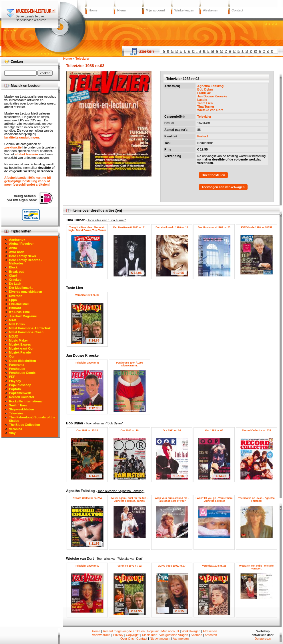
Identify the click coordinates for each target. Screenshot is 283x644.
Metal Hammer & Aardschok (30, 328)
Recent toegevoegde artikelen (124, 631)
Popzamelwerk (20, 393)
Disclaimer (149, 635)
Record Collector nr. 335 (256, 430)
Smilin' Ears (18, 405)
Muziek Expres (20, 344)
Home (93, 10)
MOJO (14, 336)
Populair (153, 631)
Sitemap (196, 635)
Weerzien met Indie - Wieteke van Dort (257, 567)
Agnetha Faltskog (210, 86)
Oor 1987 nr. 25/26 (87, 430)
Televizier (204, 117)
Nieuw (122, 10)
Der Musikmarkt (21, 288)
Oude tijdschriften (23, 361)
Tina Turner (206, 107)
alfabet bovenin (26, 154)
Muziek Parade (20, 352)
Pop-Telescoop (20, 385)
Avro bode (17, 252)
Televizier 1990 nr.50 (87, 566)
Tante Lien (205, 103)
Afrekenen (211, 10)
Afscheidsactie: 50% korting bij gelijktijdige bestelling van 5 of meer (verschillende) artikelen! (28, 181)
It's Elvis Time (20, 312)
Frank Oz (204, 93)
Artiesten (211, 635)
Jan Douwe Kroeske (212, 96)
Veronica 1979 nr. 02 (87, 295)
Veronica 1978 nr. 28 (214, 566)
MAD (13, 320)
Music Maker (19, 340)
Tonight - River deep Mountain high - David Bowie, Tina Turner (87, 229)
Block (13, 267)
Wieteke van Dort (210, 110)
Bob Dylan (205, 89)
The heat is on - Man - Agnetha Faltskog (256, 499)
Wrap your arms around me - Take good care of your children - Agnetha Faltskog (172, 501)
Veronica (16, 429)
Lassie (202, 100)
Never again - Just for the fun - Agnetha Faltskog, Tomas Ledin (129, 501)
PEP (12, 377)
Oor (12, 356)
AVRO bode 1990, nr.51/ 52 (256, 227)
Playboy (15, 381)
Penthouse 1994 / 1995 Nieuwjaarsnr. (129, 364)
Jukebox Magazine (23, 316)
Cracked (15, 280)
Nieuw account (160, 639)
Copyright (133, 635)
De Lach (15, 284)
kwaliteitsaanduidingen (22, 137)
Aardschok (17, 240)
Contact (237, 10)
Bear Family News (23, 256)
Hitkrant (15, 308)
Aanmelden (181, 639)
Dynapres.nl (263, 639)
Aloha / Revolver (21, 244)
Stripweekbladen (22, 409)
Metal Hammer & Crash (26, 332)
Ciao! (13, 276)
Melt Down (17, 324)
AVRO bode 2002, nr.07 (172, 566)
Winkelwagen (184, 10)
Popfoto (15, 389)
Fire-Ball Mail (19, 304)
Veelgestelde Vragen (174, 635)
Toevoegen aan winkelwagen (223, 187)
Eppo (13, 300)
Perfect (203, 136)
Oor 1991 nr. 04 (172, 430)
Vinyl (13, 433)
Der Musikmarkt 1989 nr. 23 (214, 227)
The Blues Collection (25, 425)
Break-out (16, 272)
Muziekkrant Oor (21, 348)
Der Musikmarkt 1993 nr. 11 (129, 227)
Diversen (16, 296)
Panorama (17, 365)
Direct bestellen (214, 175)
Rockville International (26, 401)
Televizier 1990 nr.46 (87, 363)
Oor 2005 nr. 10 (129, 430)
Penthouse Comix (22, 373)
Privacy (118, 635)
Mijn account (155, 10)
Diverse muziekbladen (26, 292)
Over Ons (127, 639)
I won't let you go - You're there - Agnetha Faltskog (214, 499)
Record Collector (22, 397)
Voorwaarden (101, 635)
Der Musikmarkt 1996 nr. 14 (172, 227)
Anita (13, 248)
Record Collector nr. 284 (87, 498)
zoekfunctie (13, 147)
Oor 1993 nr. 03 (214, 430)
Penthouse (17, 369)
